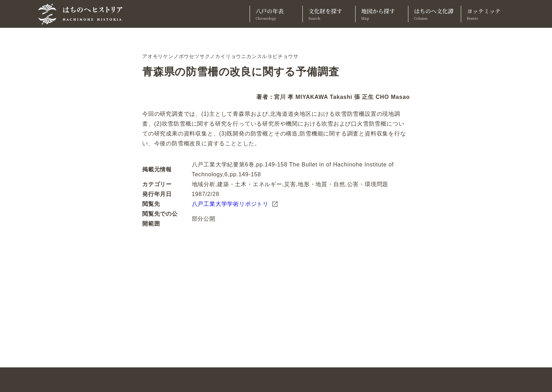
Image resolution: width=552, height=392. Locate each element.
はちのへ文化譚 (435, 14)
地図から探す (382, 14)
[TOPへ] (83, 14)
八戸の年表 (276, 14)
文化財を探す (329, 14)
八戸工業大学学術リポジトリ (235, 204)
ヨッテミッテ (487, 14)
